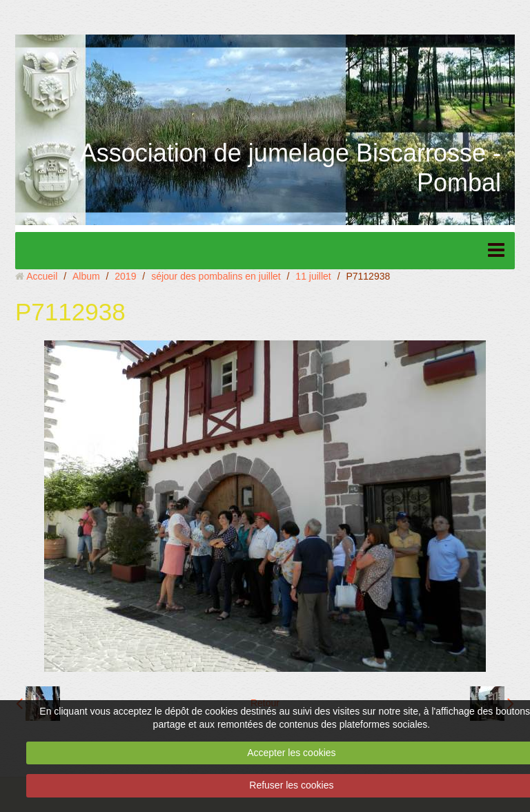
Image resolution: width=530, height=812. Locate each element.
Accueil (42, 276)
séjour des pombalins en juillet (216, 276)
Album (86, 276)
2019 (125, 276)
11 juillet (313, 276)
